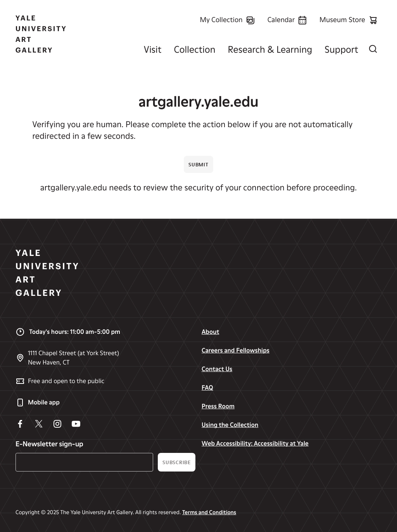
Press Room (218, 406)
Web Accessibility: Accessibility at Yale (255, 443)
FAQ (207, 388)
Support (341, 49)
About (210, 332)
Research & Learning (270, 49)
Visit (153, 49)
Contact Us (217, 369)
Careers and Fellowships (236, 350)
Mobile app (38, 402)
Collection (194, 49)
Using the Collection (230, 425)
